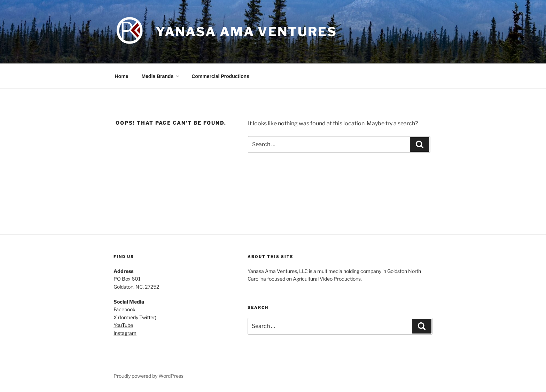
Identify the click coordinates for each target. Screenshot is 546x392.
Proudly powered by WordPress (149, 376)
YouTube (123, 325)
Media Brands (161, 76)
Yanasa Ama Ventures (246, 32)
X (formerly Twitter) (135, 317)
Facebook (124, 309)
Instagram (125, 333)
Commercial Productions (220, 76)
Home (122, 76)
